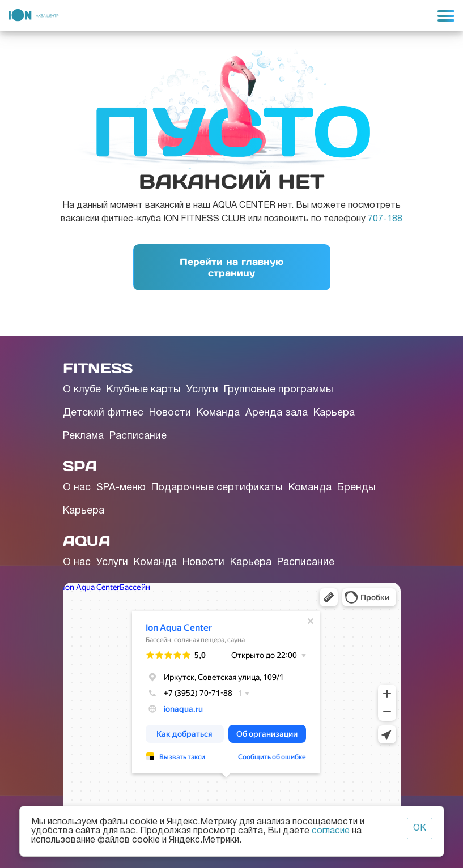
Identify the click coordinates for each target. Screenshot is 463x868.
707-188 (385, 219)
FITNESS (98, 368)
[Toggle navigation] (446, 15)
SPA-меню (121, 488)
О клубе (82, 390)
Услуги (202, 390)
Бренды (356, 488)
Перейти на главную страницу (231, 267)
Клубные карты (144, 390)
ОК (420, 828)
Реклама (83, 436)
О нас (77, 488)
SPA (80, 466)
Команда (218, 413)
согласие (331, 831)
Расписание (138, 436)
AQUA (87, 541)
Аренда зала (277, 413)
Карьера (334, 413)
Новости (170, 413)
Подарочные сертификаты (217, 488)
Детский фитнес (103, 413)
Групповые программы (279, 390)
